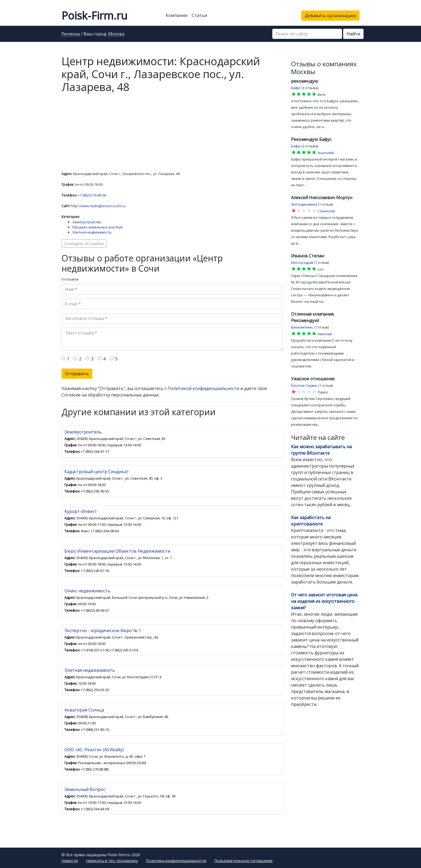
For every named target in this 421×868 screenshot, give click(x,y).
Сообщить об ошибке (84, 244)
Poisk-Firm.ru (94, 15)
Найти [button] (353, 34)
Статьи (199, 15)
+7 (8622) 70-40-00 (92, 195)
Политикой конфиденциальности (203, 388)
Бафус (296, 88)
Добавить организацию (330, 16)
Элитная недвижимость (92, 232)
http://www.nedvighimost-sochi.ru (98, 206)
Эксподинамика (304, 204)
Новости (70, 861)
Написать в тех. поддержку (112, 861)
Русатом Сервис (304, 385)
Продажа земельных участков (97, 227)
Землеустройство (87, 222)
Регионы (71, 34)
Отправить (77, 374)
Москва (116, 34)
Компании (177, 15)
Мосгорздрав (302, 262)
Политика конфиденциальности (176, 861)
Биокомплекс (302, 327)
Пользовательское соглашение (244, 861)
